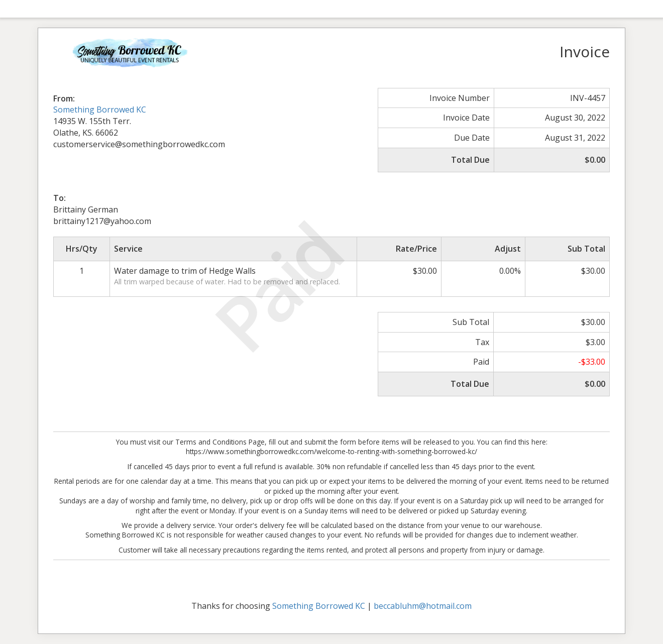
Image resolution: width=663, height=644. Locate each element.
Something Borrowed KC (100, 110)
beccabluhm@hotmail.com (423, 606)
